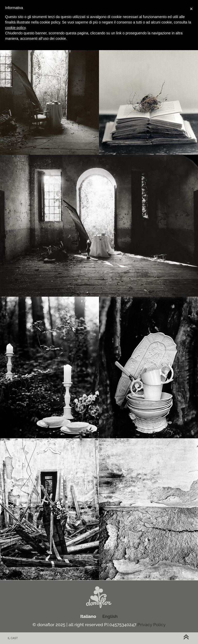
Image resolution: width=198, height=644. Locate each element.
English (110, 616)
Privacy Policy (151, 625)
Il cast (13, 638)
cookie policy (15, 28)
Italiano (88, 616)
